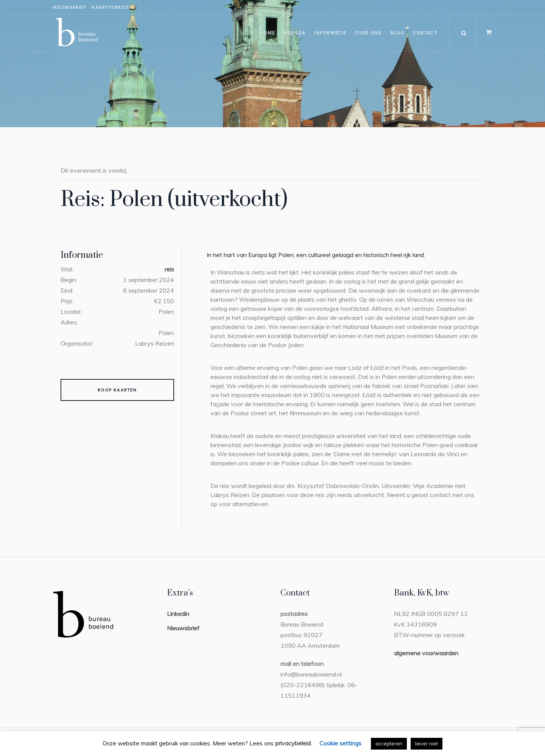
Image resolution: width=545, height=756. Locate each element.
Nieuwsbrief (183, 628)
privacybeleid (293, 743)
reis (169, 269)
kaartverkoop (112, 7)
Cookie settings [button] (340, 743)
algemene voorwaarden (426, 653)
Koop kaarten (117, 390)
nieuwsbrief (70, 7)
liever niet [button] (427, 744)
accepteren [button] (389, 744)
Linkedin (178, 614)
